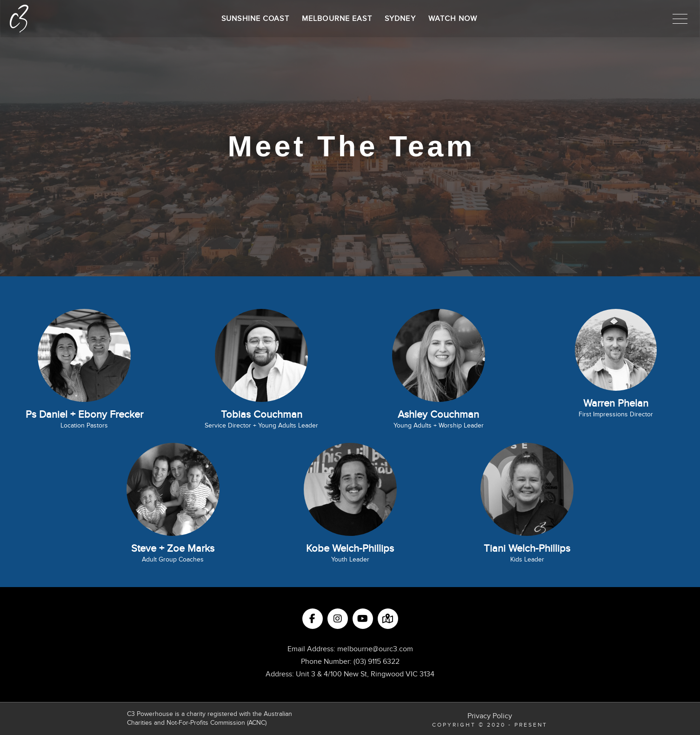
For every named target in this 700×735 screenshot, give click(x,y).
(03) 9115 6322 (377, 661)
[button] (680, 19)
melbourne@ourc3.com (375, 649)
